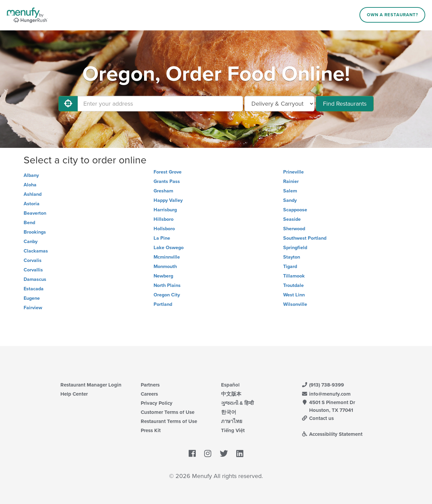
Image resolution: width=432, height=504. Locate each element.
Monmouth (165, 267)
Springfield (295, 248)
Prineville (293, 172)
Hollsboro (164, 229)
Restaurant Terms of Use (169, 421)
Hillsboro (164, 219)
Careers (149, 394)
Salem (290, 191)
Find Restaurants (345, 104)
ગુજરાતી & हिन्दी (237, 403)
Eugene (32, 298)
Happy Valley (168, 200)
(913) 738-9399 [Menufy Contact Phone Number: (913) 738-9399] (323, 385)
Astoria (32, 204)
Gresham (163, 191)
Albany (31, 175)
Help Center (74, 394)
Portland (163, 304)
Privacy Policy (157, 403)
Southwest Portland (305, 238)
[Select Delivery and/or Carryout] (279, 104)
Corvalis (33, 260)
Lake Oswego (169, 248)
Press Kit (151, 430)
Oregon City (167, 295)
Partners (150, 385)
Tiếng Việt (233, 430)
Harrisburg (165, 210)
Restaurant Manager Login (91, 385)
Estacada (34, 289)
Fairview (33, 308)
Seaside (292, 219)
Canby (31, 242)
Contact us (318, 418)
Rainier (291, 181)
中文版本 (231, 394)
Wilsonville (295, 304)
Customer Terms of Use (168, 412)
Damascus (35, 279)
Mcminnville (167, 257)
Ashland (33, 194)
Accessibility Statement (332, 434)
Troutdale (293, 285)
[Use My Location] (68, 104)
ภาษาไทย (232, 421)
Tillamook (294, 276)
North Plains (167, 285)
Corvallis (33, 270)
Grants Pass (167, 181)
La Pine (162, 238)
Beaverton (35, 213)
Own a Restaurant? (393, 15)
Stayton (292, 257)
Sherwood (294, 229)
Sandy (290, 200)
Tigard (290, 267)
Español (230, 385)
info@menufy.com (326, 394)
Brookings (35, 232)
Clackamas (36, 251)
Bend (29, 223)
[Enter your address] (160, 104)
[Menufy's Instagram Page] (208, 454)
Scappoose (295, 210)
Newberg (163, 276)
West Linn (294, 295)
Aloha (30, 185)
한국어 (229, 412)
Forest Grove (168, 172)
